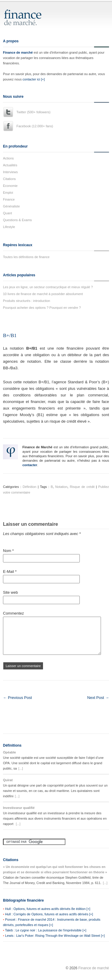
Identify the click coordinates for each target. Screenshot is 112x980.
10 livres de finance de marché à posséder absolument (43, 294)
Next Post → (98, 698)
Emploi (8, 193)
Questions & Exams (17, 220)
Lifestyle (9, 227)
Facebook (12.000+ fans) (35, 126)
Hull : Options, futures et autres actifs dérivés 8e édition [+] (48, 909)
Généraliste (11, 206)
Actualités (10, 165)
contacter (30, 465)
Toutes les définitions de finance (26, 257)
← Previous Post (17, 698)
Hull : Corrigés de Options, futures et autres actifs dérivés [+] (49, 914)
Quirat (8, 780)
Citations (9, 179)
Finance (9, 199)
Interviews (10, 172)
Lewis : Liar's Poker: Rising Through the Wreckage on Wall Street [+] (55, 936)
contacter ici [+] (33, 79)
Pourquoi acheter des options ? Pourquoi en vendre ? (42, 308)
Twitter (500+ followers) (33, 112)
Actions (8, 158)
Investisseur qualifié (19, 808)
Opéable (9, 752)
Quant (7, 213)
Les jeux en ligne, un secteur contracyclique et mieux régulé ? (48, 287)
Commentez (13, 613)
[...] (20, 768)
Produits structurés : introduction (27, 301)
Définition (30, 487)
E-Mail (10, 572)
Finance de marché (18, 52)
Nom (8, 551)
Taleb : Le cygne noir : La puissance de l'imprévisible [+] (46, 930)
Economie (10, 186)
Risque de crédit (82, 487)
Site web (10, 592)
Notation (61, 487)
